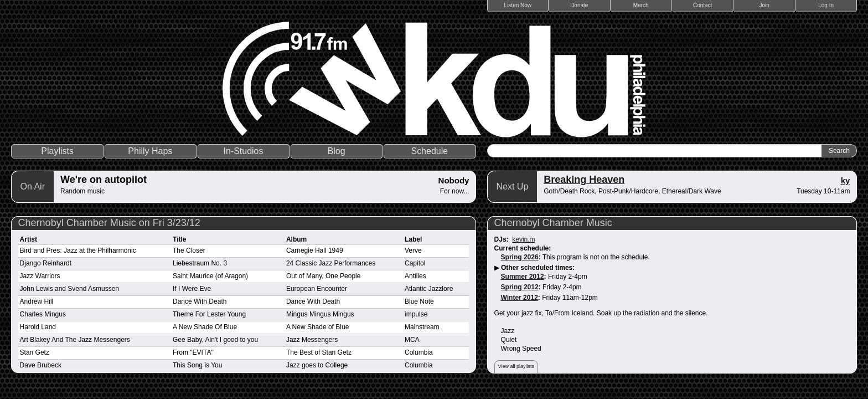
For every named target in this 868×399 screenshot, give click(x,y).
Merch (641, 5)
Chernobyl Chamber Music (553, 223)
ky (846, 180)
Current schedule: (523, 248)
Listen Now (518, 5)
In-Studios (243, 151)
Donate (579, 5)
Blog (337, 151)
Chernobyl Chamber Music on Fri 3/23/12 (109, 223)
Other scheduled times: (538, 268)
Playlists (57, 151)
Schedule (429, 151)
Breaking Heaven (584, 180)
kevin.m (523, 239)
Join (764, 5)
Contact (702, 5)
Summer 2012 (523, 277)
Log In (826, 5)
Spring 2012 (520, 287)
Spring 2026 (520, 257)
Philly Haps (150, 151)
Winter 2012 (520, 298)
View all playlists (516, 366)
